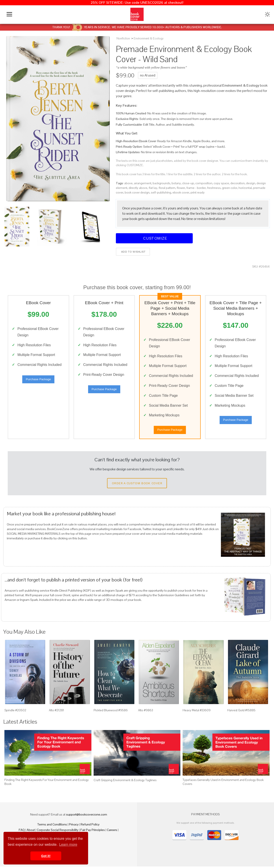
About (31, 831)
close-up (188, 183)
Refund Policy (90, 826)
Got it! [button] (46, 856)
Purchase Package (38, 380)
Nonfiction (123, 38)
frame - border (196, 188)
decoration (238, 183)
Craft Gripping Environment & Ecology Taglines (125, 782)
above (128, 183)
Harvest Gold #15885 (241, 712)
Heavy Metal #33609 (197, 712)
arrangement (143, 183)
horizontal (245, 188)
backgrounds (161, 183)
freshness (214, 188)
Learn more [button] (68, 845)
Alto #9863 (146, 712)
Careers (112, 831)
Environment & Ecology (149, 38)
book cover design (137, 192)
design (251, 183)
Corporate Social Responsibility (58, 831)
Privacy (74, 826)
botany (176, 183)
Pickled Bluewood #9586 (111, 712)
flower (181, 188)
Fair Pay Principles (93, 831)
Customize (154, 238)
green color (230, 188)
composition (204, 183)
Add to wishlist (133, 252)
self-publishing (161, 192)
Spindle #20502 (15, 712)
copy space (221, 183)
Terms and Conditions (52, 826)
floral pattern (167, 188)
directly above (138, 188)
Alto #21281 (56, 712)
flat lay (153, 188)
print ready (198, 192)
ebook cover (181, 192)
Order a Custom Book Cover (137, 485)
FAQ (22, 831)
